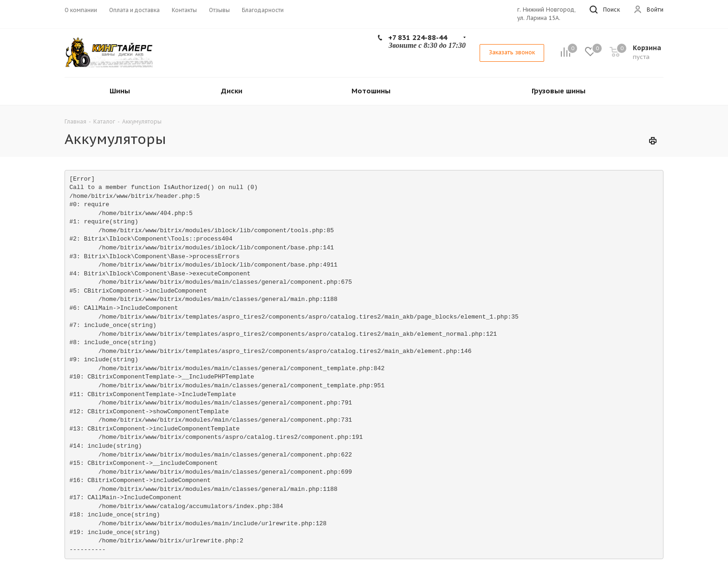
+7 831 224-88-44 (418, 37)
